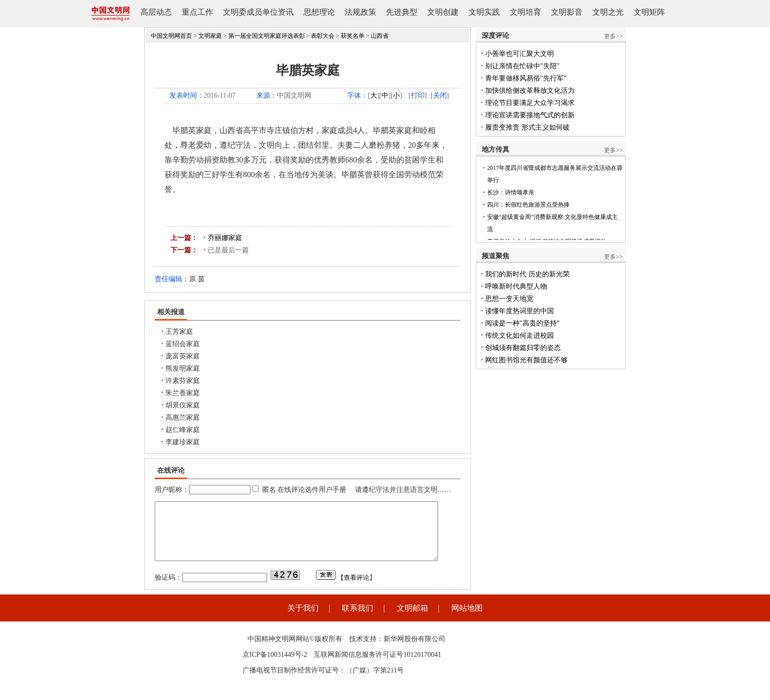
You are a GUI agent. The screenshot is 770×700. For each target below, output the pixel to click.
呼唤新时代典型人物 (516, 286)
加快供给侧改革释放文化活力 (530, 91)
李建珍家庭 (183, 442)
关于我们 (303, 620)
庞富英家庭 (183, 356)
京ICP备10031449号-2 (275, 666)
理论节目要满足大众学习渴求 (530, 103)
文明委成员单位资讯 (258, 12)
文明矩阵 (649, 12)
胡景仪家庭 (183, 405)
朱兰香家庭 (183, 393)
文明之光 (608, 12)
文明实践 (484, 12)
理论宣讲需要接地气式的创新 (530, 115)
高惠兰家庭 (183, 417)
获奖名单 (353, 36)
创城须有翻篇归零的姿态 (523, 348)
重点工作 (197, 12)
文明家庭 (210, 36)
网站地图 (467, 620)
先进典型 (402, 12)
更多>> (613, 36)
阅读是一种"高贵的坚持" (522, 323)
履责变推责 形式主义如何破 (527, 127)
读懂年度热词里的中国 (520, 311)
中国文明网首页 (171, 36)
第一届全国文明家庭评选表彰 (267, 36)
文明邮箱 (412, 620)
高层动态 (156, 12)
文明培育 (525, 12)
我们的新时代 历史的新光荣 (527, 274)
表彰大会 (323, 36)
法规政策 (360, 12)
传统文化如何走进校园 (520, 336)
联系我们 (357, 620)
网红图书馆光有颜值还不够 (526, 360)
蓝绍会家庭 (183, 344)
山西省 (380, 36)
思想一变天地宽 (509, 299)
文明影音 (567, 12)
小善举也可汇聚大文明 (520, 54)
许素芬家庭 (183, 381)
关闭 (440, 95)
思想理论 (319, 12)
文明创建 (443, 12)
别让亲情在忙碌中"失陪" (522, 66)
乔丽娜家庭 (225, 238)
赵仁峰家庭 (183, 430)
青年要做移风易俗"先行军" (526, 78)
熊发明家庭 (183, 368)
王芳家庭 (179, 332)
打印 (418, 95)
